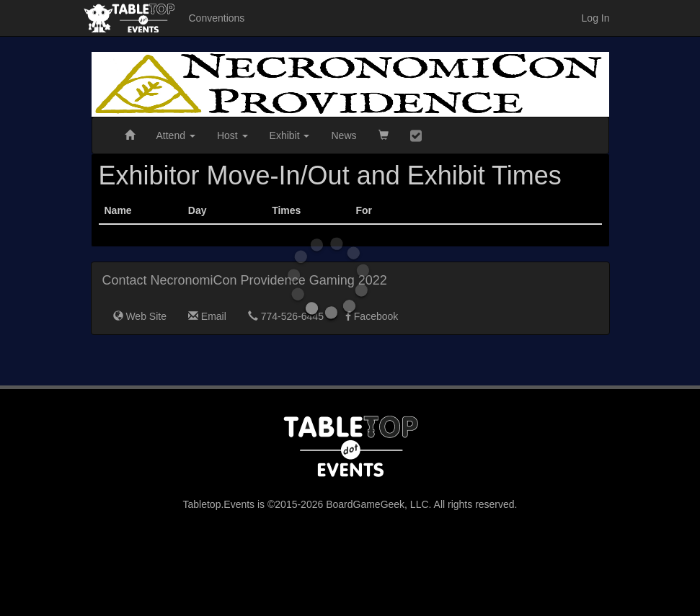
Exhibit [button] (290, 135)
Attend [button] (176, 135)
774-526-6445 (286, 316)
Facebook (372, 316)
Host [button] (232, 135)
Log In (596, 18)
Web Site (140, 316)
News (344, 135)
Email (207, 316)
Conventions (217, 18)
